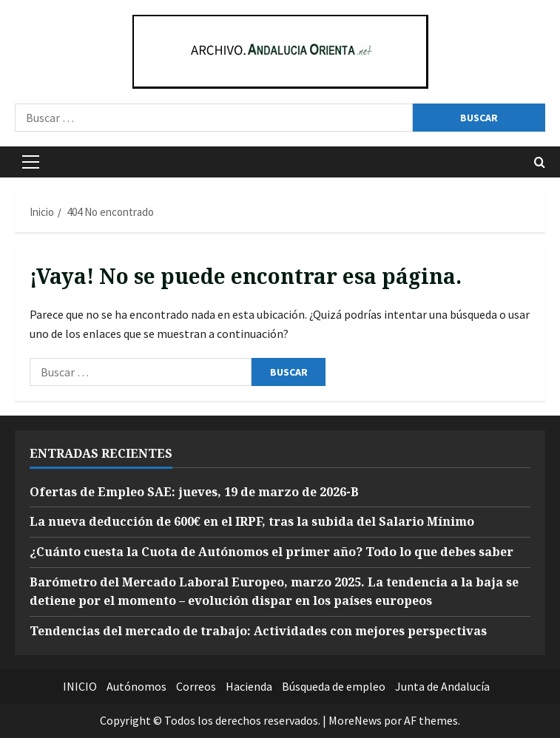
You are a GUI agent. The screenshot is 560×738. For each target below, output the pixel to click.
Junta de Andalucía (442, 686)
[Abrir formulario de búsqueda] (540, 162)
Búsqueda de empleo (334, 686)
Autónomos (136, 686)
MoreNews (355, 720)
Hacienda (249, 686)
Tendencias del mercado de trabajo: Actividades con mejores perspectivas (258, 631)
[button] (31, 162)
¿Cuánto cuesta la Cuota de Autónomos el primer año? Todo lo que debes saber (271, 552)
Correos (196, 686)
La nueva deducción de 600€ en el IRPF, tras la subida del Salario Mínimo (252, 521)
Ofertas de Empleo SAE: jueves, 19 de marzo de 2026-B (194, 492)
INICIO (80, 686)
